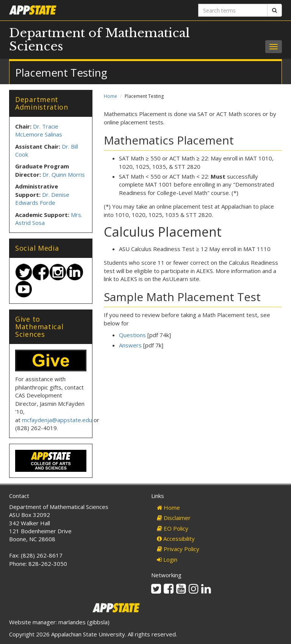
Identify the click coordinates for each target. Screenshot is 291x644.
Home (110, 96)
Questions (132, 335)
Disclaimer (174, 518)
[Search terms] (233, 10)
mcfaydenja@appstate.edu (57, 420)
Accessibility (176, 539)
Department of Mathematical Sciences (99, 40)
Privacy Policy (178, 549)
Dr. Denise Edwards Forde (42, 199)
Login (167, 559)
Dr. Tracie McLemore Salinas (39, 130)
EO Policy (173, 528)
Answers (130, 345)
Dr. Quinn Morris (64, 174)
